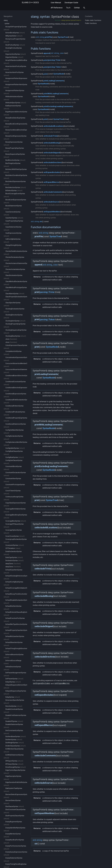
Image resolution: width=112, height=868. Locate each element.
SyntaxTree (63, 37)
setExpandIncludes (52, 172)
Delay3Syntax (13, 682)
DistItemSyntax (14, 740)
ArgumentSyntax (14, 57)
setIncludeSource (51, 202)
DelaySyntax (13, 697)
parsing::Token (55, 67)
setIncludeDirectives (52, 162)
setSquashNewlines (52, 212)
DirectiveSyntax (14, 706)
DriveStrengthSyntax (16, 767)
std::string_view (57, 53)
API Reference (57, 8)
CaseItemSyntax (14, 218)
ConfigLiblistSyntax (15, 448)
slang (30, 2)
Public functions (41, 49)
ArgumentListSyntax (16, 54)
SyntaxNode (59, 74)
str (41, 221)
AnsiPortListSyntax (15, 45)
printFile (48, 37)
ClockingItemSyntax (15, 321)
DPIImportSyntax (14, 764)
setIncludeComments (53, 192)
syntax (7, 24)
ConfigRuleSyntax (15, 457)
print (45, 60)
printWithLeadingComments (56, 94)
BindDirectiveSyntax (15, 160)
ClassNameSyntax (15, 294)
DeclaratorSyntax (14, 561)
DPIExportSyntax (14, 761)
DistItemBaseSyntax (16, 737)
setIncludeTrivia (50, 136)
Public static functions (45, 32)
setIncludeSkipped (52, 153)
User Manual (56, 3)
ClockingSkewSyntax (16, 336)
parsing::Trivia (54, 60)
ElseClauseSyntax (15, 807)
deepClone (13, 564)
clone (11, 339)
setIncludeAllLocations (53, 126)
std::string (40, 37)
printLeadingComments (54, 81)
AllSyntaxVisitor (14, 36)
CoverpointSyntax (15, 545)
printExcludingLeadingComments (58, 106)
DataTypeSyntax (14, 558)
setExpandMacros (51, 182)
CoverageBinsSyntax (16, 521)
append (47, 53)
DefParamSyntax (14, 679)
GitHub (77, 8)
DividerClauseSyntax (16, 746)
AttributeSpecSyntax (16, 103)
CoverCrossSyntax (15, 536)
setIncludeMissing (51, 143)
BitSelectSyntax (14, 191)
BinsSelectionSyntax (16, 188)
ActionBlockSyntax (15, 33)
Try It (68, 8)
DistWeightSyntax (15, 743)
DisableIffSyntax (14, 721)
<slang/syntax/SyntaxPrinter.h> (71, 20)
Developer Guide (71, 3)
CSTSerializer (13, 548)
